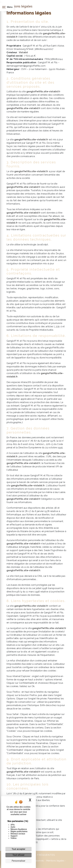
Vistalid (23, 52)
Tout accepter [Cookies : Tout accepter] (18, 849)
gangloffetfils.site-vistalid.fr (43, 92)
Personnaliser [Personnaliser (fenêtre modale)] (18, 861)
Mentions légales (55, 861)
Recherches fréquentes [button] (37, 855)
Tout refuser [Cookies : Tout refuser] (18, 855)
